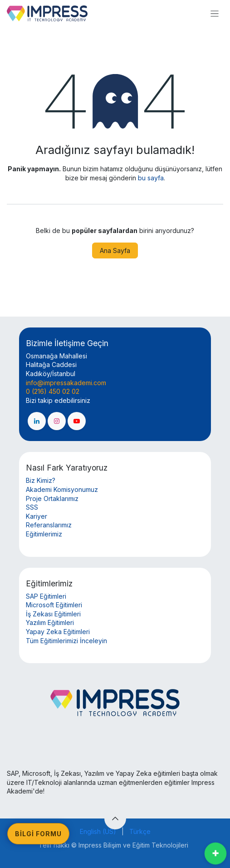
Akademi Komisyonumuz (62, 489)
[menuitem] (98, 832)
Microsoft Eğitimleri (54, 605)
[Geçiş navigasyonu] (215, 13)
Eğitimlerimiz (44, 534)
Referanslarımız (49, 525)
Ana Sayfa (115, 250)
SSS (32, 507)
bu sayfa (151, 178)
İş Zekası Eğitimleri (53, 614)
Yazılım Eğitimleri (50, 622)
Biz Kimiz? (41, 480)
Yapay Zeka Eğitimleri (58, 632)
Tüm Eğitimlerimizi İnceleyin (66, 641)
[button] (115, 818)
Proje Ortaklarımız (52, 498)
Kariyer (37, 516)
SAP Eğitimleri (46, 596)
